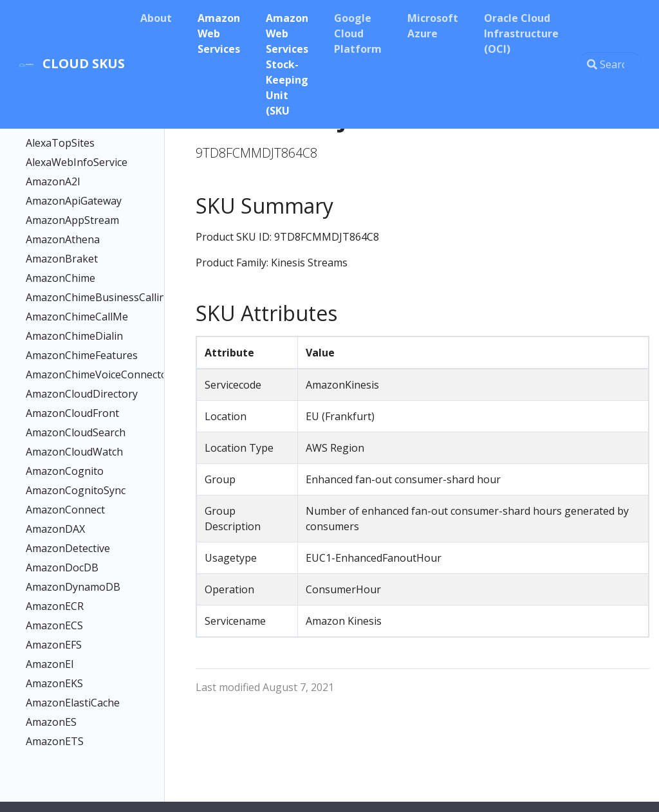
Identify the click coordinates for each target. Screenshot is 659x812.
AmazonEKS (54, 683)
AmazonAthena (63, 239)
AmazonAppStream (72, 220)
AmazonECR (55, 606)
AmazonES (51, 722)
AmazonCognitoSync (76, 490)
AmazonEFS (54, 645)
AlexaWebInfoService (77, 162)
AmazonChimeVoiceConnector (77, 374)
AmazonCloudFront (72, 413)
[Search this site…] (610, 64)
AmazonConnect (65, 510)
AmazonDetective (68, 548)
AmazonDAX (55, 529)
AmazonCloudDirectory (77, 394)
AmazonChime (60, 278)
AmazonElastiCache (73, 703)
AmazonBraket (62, 259)
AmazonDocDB (62, 567)
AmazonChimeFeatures (77, 355)
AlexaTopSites (60, 143)
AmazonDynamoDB (73, 587)
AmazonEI (50, 664)
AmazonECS (54, 625)
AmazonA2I (53, 181)
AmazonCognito (65, 471)
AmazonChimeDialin (74, 336)
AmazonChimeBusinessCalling (77, 297)
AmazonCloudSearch (76, 432)
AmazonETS (55, 741)
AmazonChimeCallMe (77, 317)
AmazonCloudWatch (74, 452)
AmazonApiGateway (74, 201)
